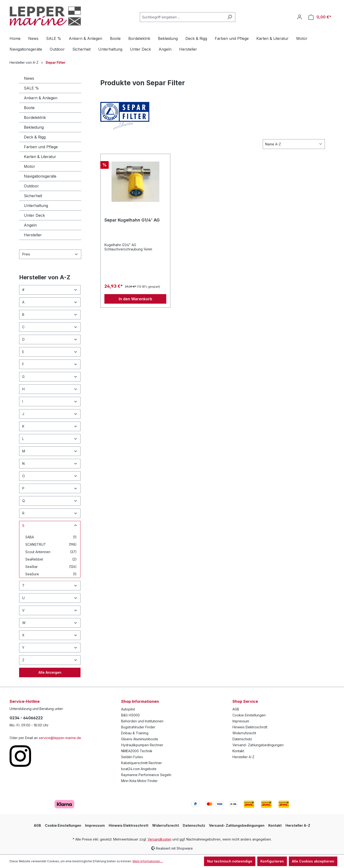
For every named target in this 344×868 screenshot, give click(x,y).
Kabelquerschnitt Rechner (142, 763)
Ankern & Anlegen (41, 98)
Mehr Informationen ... (148, 861)
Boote (29, 108)
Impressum (241, 721)
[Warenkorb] (320, 17)
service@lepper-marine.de (60, 738)
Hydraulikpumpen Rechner (142, 745)
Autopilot (128, 709)
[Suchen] (230, 17)
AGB (236, 709)
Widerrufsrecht (244, 733)
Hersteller (33, 235)
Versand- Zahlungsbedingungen (258, 745)
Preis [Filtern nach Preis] (50, 254)
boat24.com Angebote (139, 769)
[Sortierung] (294, 144)
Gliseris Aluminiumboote (140, 739)
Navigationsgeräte (40, 176)
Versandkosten (160, 839)
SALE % (31, 88)
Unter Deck (34, 215)
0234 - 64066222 (26, 718)
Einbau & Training (135, 733)
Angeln (30, 225)
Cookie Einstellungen (249, 715)
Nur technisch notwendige (230, 861)
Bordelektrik (35, 117)
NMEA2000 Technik (137, 751)
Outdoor (31, 186)
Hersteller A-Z (243, 757)
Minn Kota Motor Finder (139, 781)
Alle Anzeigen (50, 672)
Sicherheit (33, 196)
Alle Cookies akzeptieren (313, 861)
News (29, 78)
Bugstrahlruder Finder (138, 727)
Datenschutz (242, 739)
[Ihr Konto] (300, 17)
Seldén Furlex (132, 757)
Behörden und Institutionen (142, 721)
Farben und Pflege (41, 147)
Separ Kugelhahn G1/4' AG (132, 220)
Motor (30, 166)
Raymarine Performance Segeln (146, 775)
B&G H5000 (130, 715)
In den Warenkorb (135, 299)
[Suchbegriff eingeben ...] (182, 17)
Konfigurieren (272, 861)
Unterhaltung (36, 206)
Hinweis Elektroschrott (250, 727)
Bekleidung (34, 127)
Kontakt (238, 751)
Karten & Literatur (40, 157)
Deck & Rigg (35, 137)
